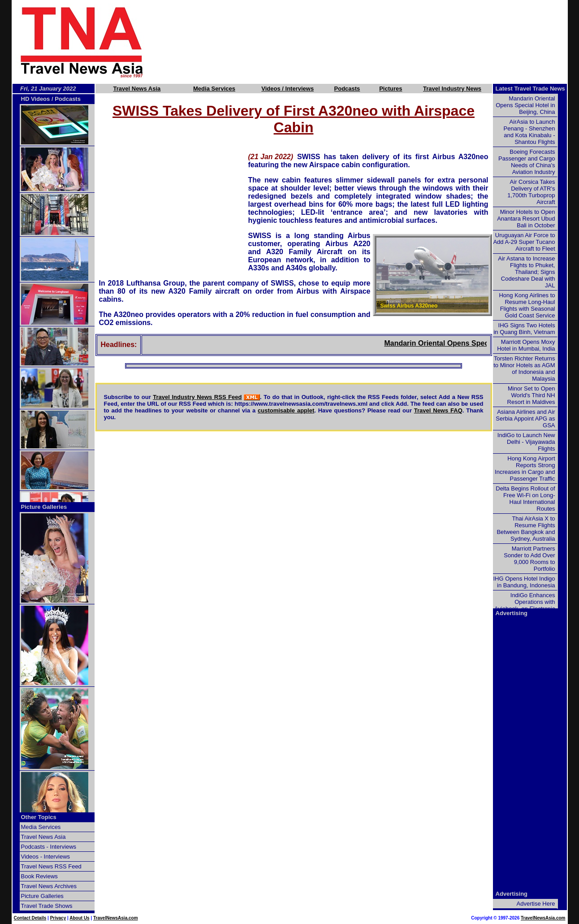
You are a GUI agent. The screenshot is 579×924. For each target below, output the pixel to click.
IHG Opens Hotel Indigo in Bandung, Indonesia (524, 582)
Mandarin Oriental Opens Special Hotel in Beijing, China (525, 105)
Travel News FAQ (438, 410)
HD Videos (36, 99)
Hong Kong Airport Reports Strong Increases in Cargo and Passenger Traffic (525, 469)
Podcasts (347, 89)
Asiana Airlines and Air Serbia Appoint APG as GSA (525, 419)
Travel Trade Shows (47, 906)
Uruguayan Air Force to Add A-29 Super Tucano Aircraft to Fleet (524, 242)
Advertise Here (536, 904)
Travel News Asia (137, 89)
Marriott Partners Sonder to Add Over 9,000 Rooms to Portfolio (529, 559)
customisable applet (286, 410)
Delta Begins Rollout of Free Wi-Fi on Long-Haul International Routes (525, 499)
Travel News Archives (49, 886)
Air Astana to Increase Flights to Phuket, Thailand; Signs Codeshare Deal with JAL (526, 272)
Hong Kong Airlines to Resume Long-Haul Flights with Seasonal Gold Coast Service (527, 305)
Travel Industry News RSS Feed (197, 397)
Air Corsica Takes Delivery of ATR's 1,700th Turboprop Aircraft (531, 192)
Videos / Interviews (287, 89)
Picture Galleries (44, 507)
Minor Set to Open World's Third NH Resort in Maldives (531, 395)
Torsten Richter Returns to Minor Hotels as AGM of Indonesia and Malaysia (524, 369)
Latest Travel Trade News (530, 89)
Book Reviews (39, 876)
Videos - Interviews (46, 857)
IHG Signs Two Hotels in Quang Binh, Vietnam (524, 329)
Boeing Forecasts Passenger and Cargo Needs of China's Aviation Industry (527, 162)
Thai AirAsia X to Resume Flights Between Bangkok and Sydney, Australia (526, 529)
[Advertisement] (371, 42)
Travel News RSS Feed (51, 866)
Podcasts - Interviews (49, 847)
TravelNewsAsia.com (116, 918)
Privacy (58, 918)
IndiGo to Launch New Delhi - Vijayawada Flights (526, 442)
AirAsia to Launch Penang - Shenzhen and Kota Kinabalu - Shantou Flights (529, 132)
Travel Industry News (452, 89)
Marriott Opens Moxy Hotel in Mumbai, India (526, 345)
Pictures (391, 89)
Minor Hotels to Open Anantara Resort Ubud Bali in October (526, 219)
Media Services (214, 89)
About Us (79, 918)
